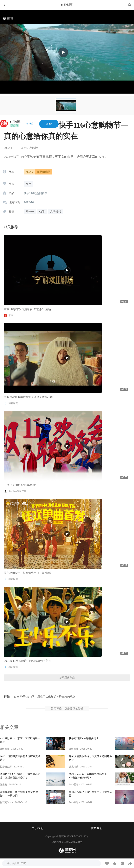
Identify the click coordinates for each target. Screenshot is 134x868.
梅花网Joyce (6, 802)
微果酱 (3, 785)
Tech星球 (74, 785)
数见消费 (74, 767)
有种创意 (15, 122)
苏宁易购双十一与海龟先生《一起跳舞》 (28, 573)
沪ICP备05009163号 (78, 836)
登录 (23, 697)
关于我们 (37, 828)
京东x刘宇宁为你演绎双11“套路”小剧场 (27, 309)
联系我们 (97, 828)
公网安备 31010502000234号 (67, 842)
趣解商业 (5, 749)
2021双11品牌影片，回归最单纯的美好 (27, 661)
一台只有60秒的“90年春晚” (20, 485)
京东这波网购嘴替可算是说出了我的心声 (28, 397)
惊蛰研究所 (6, 767)
